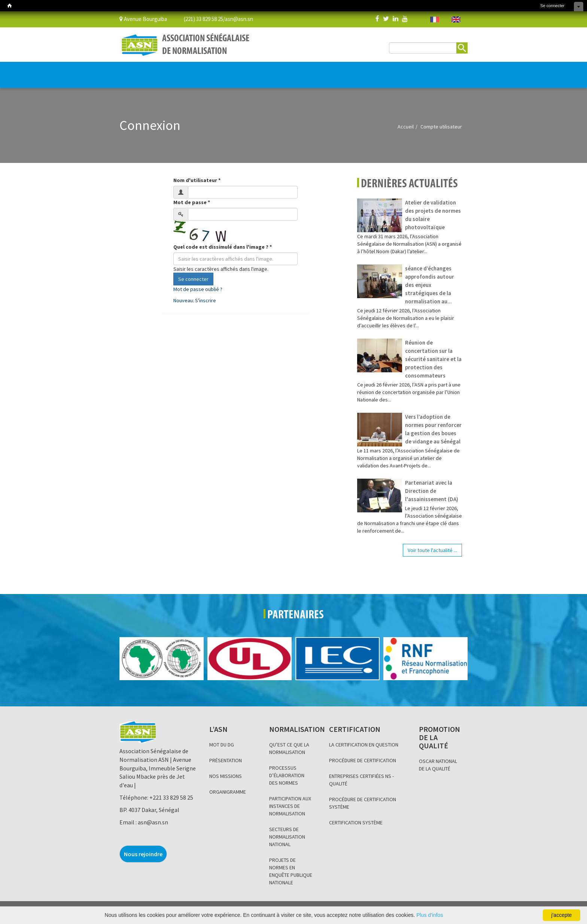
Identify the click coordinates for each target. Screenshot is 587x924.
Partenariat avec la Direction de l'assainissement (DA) (432, 491)
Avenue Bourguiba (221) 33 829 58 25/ (172, 19)
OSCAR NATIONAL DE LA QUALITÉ (438, 765)
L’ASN (131, 71)
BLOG (295, 71)
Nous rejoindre (143, 854)
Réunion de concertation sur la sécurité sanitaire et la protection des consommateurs (433, 359)
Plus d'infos (430, 915)
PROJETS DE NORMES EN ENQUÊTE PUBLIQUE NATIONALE (291, 871)
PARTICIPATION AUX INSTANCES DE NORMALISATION (290, 806)
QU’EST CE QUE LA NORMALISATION (289, 748)
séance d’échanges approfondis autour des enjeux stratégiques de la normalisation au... (430, 285)
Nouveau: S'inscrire (195, 300)
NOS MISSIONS (226, 776)
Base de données (364, 71)
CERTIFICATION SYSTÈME (356, 822)
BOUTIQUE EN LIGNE (425, 75)
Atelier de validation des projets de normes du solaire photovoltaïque (433, 215)
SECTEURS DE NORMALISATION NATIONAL (287, 837)
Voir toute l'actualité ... (432, 550)
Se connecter (552, 6)
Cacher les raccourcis (579, 7)
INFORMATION (322, 71)
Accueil (406, 127)
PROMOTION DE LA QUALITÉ (257, 71)
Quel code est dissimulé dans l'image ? (223, 247)
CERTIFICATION (206, 71)
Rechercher (462, 48)
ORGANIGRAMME (228, 792)
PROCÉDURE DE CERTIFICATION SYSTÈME (363, 803)
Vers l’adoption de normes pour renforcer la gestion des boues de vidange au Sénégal (433, 429)
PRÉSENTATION (226, 760)
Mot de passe (192, 202)
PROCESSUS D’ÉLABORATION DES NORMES (287, 775)
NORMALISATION (165, 71)
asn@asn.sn (239, 19)
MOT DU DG (222, 745)
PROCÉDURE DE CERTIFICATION (363, 760)
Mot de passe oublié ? (198, 289)
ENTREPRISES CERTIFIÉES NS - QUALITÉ (361, 780)
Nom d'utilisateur (197, 180)
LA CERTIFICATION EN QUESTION (364, 745)
